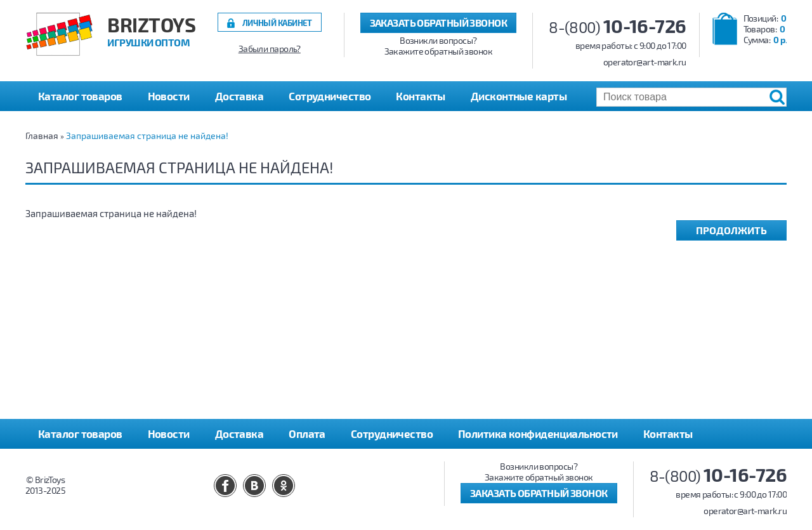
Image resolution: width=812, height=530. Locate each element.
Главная (42, 136)
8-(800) (618, 27)
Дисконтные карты (519, 96)
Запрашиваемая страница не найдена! (147, 136)
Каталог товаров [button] (80, 96)
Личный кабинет (277, 23)
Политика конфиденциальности (538, 434)
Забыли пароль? (270, 49)
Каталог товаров (80, 434)
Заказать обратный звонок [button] (439, 23)
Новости (169, 96)
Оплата (307, 434)
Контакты (421, 96)
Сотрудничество (330, 96)
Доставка (239, 96)
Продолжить (731, 230)
